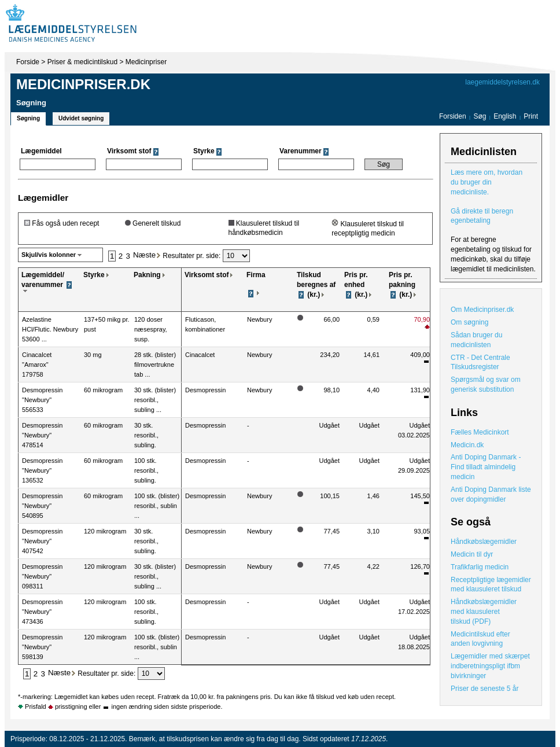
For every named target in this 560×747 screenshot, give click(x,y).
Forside (28, 62)
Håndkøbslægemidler (484, 542)
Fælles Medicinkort (480, 432)
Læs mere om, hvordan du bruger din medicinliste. (487, 182)
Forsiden (453, 116)
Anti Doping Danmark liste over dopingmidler (491, 494)
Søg (480, 116)
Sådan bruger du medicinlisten (476, 340)
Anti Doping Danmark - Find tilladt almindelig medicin (486, 467)
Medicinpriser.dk (83, 84)
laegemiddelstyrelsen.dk (502, 82)
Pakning (147, 275)
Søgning (28, 118)
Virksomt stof (207, 275)
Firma (256, 275)
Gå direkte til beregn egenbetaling (482, 216)
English (506, 116)
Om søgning (469, 322)
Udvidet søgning (81, 118)
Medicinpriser (146, 62)
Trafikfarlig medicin (480, 567)
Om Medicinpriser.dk (482, 310)
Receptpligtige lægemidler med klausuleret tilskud (491, 585)
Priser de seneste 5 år (485, 689)
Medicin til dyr (472, 554)
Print (531, 116)
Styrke (94, 275)
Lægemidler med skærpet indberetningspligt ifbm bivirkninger (490, 666)
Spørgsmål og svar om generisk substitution (486, 384)
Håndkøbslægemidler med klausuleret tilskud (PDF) (484, 612)
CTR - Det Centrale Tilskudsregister (480, 363)
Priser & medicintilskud (82, 62)
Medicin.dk (467, 445)
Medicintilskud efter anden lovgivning (480, 639)
